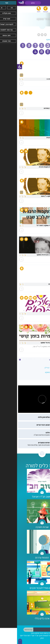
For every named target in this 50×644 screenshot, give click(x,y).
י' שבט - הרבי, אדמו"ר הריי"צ (38, 368)
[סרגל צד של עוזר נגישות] (3, 67)
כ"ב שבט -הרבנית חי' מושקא (38, 372)
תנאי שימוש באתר (20, 633)
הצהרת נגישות (32, 633)
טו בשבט (45, 363)
